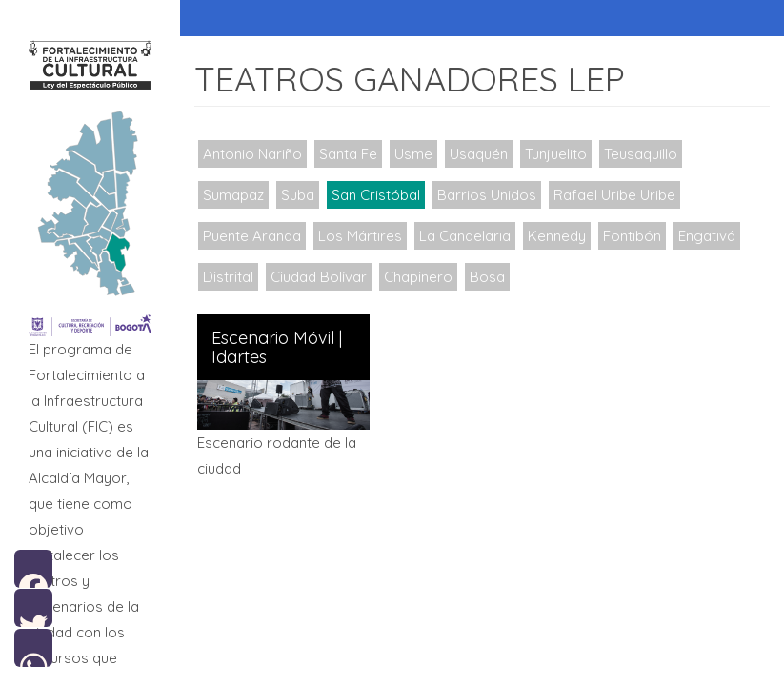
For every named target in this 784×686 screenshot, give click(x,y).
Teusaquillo (641, 154)
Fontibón (632, 236)
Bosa (487, 277)
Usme (413, 154)
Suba (298, 195)
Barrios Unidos (487, 195)
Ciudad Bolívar (319, 277)
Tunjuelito (556, 154)
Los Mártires (360, 236)
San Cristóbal (376, 195)
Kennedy (557, 236)
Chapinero (418, 277)
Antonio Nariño (252, 154)
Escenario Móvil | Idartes (277, 348)
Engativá (707, 236)
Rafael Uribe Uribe (614, 195)
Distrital (228, 277)
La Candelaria (465, 236)
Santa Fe (348, 154)
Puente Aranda (252, 236)
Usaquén (479, 154)
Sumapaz (233, 195)
